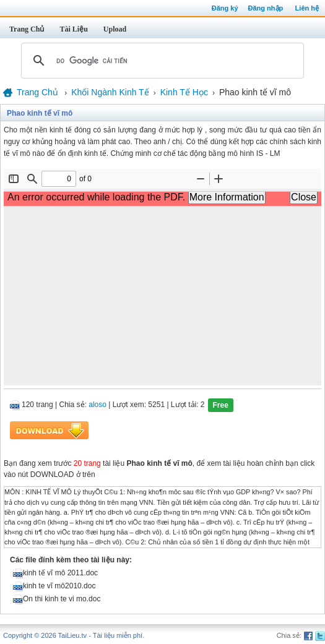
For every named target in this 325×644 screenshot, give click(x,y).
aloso (97, 405)
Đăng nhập (266, 8)
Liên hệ (307, 8)
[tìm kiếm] (161, 61)
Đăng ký (225, 8)
